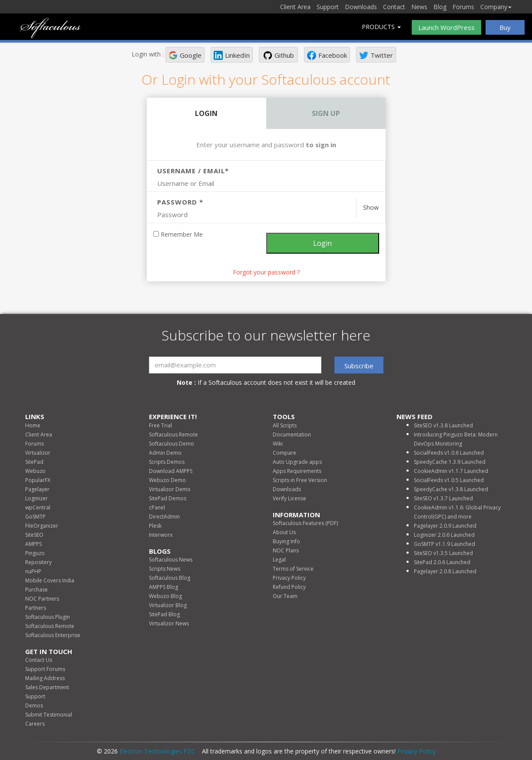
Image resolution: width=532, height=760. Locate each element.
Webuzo (35, 471)
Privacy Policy (289, 578)
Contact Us (39, 660)
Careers (35, 724)
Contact (394, 7)
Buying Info (286, 541)
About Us (284, 532)
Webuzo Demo (167, 480)
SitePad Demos (168, 498)
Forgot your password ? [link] (266, 272)
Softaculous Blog (170, 578)
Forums (463, 7)
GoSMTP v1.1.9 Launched (444, 544)
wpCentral (38, 507)
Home (33, 425)
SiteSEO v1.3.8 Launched (443, 425)
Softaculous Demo (172, 444)
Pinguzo (35, 553)
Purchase (36, 590)
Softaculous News (171, 560)
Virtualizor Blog (168, 605)
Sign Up (326, 113)
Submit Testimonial (49, 715)
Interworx (161, 535)
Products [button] (381, 27)
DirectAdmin (164, 517)
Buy (505, 27)
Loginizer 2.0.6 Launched (444, 535)
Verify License (289, 498)
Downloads (361, 7)
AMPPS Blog (164, 587)
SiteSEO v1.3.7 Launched (443, 498)
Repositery (38, 562)
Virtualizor (38, 453)
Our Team (285, 596)
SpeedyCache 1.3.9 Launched (450, 462)
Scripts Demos (167, 462)
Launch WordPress (446, 27)
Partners (36, 608)
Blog (440, 7)
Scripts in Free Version (300, 480)
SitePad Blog (164, 614)
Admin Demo (165, 453)
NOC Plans (286, 550)
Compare (284, 453)
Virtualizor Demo (170, 489)
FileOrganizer (42, 526)
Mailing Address (45, 678)
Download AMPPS (171, 471)
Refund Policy (289, 587)
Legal (279, 560)
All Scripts (285, 425)
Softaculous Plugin (48, 617)
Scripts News (165, 569)
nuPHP (33, 571)
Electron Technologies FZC (157, 751)
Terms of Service (293, 569)
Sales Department (47, 687)
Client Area (295, 7)
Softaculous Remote (50, 626)
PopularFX (38, 480)
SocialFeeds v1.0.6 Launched (449, 453)
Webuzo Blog (165, 596)
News (419, 7)
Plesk (155, 526)
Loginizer (36, 498)
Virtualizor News (169, 623)
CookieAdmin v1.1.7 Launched (451, 471)
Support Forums (45, 669)
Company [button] (496, 7)
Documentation (292, 435)
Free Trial (160, 425)
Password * (180, 202)
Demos (34, 705)
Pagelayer (37, 489)
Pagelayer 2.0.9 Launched (445, 526)
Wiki (278, 444)
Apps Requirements (297, 471)
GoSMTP (35, 517)
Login (206, 113)
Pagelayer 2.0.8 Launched (445, 571)
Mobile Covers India (50, 580)
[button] (185, 55)
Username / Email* (193, 171)
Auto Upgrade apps (297, 462)
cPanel (157, 507)
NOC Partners (42, 599)
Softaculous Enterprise (53, 635)
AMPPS (33, 544)
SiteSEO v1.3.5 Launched (443, 553)
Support (328, 7)
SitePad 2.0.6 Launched (442, 562)
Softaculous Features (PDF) (305, 523)
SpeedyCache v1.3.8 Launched (451, 489)
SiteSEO (34, 535)
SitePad (34, 462)
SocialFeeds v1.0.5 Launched (449, 480)
